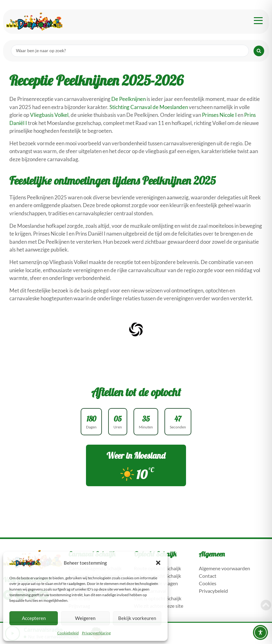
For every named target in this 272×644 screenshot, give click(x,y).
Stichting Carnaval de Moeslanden (149, 107)
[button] (158, 563)
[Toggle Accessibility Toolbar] (260, 632)
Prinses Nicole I (219, 115)
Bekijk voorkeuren (137, 618)
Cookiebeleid (68, 633)
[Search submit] (259, 51)
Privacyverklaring (96, 633)
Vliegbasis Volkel (49, 115)
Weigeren (85, 618)
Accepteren (34, 618)
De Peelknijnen (128, 99)
